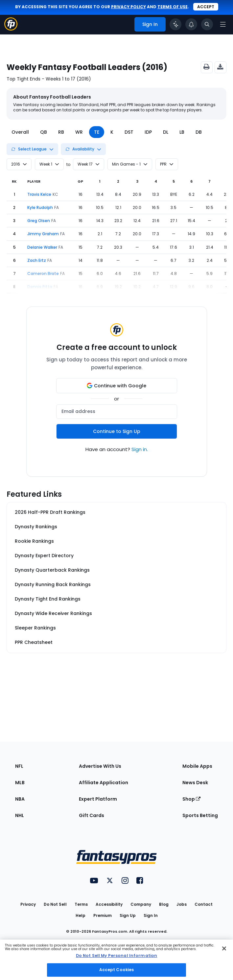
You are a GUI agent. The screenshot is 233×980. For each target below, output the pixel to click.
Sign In (151, 915)
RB (61, 132)
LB (182, 132)
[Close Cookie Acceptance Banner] (224, 948)
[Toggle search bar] (207, 24)
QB (44, 132)
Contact (204, 904)
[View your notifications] (191, 24)
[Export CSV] (221, 67)
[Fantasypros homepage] (11, 29)
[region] (116, 960)
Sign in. (140, 449)
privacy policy (128, 7)
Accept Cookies (117, 970)
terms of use (173, 7)
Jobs (182, 904)
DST (129, 132)
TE (97, 132)
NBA (20, 799)
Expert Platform (98, 799)
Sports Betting (200, 815)
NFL (19, 766)
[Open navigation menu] (223, 24)
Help (81, 915)
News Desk (195, 783)
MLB (20, 783)
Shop (191, 799)
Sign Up (128, 915)
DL (166, 132)
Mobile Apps (197, 766)
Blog (164, 904)
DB (199, 132)
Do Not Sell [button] (55, 904)
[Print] (207, 67)
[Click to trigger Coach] (175, 24)
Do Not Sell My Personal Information (116, 956)
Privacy (28, 904)
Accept (206, 7)
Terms (81, 904)
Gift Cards (92, 815)
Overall (20, 132)
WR (79, 132)
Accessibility (109, 904)
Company (141, 904)
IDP (148, 132)
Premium (103, 915)
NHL (20, 815)
